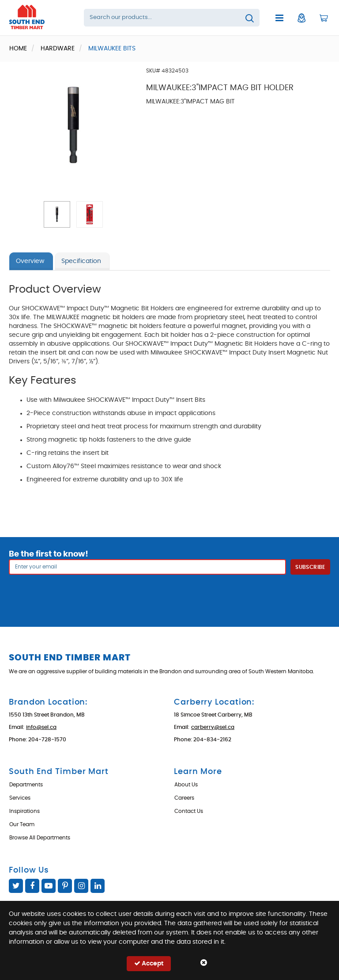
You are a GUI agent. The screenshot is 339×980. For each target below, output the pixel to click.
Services (20, 798)
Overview (30, 261)
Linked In (98, 886)
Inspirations (24, 811)
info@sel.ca (41, 727)
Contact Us (189, 811)
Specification (81, 261)
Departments (26, 785)
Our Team (22, 824)
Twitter (16, 886)
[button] (57, 214)
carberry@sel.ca (213, 727)
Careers (184, 798)
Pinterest (65, 886)
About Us (186, 785)
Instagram (81, 886)
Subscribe (310, 567)
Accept (149, 963)
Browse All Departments (40, 838)
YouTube (49, 886)
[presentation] (169, 594)
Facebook (32, 886)
